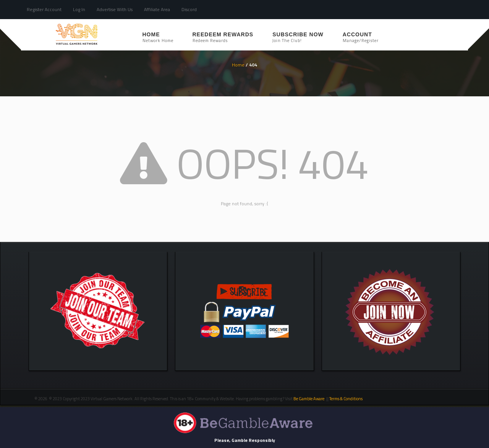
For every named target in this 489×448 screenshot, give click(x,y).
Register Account (44, 9)
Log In (79, 9)
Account (361, 37)
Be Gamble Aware (309, 399)
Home (158, 37)
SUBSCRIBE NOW (298, 37)
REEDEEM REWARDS (223, 37)
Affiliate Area (157, 9)
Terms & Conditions (346, 399)
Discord (189, 9)
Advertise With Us (115, 9)
